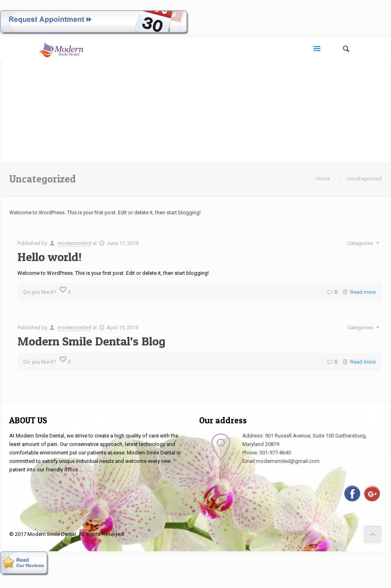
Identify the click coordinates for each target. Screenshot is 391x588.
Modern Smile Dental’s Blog (91, 341)
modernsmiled (74, 243)
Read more (363, 292)
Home (323, 179)
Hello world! (49, 257)
